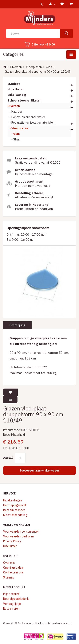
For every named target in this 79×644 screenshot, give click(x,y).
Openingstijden (13, 568)
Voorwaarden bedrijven (18, 536)
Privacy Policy (12, 541)
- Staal (14, 139)
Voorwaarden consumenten (21, 532)
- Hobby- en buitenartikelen (27, 117)
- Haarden (15, 112)
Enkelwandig (17, 95)
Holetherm (15, 89)
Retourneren (11, 609)
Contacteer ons (13, 572)
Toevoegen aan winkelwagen (40, 470)
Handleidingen (13, 500)
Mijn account (11, 594)
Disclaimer (10, 546)
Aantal (8, 458)
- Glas (14, 134)
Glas (49, 67)
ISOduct (14, 84)
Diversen (16, 67)
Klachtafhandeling (15, 515)
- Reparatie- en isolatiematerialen (31, 123)
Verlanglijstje (12, 604)
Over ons (9, 563)
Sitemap (9, 577)
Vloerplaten (34, 67)
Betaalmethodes (14, 510)
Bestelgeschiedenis (16, 599)
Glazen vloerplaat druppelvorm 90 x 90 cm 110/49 (38, 72)
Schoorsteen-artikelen (24, 100)
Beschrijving (17, 325)
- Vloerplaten (18, 128)
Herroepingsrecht (15, 505)
